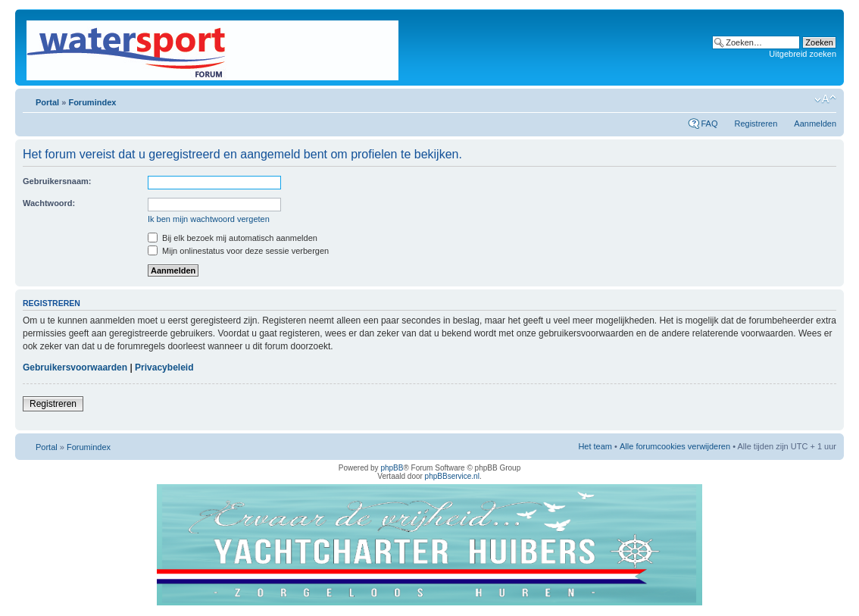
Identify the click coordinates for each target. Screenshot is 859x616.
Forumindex (92, 102)
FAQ (709, 124)
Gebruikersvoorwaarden (75, 367)
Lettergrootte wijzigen (825, 99)
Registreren (756, 124)
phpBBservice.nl (452, 476)
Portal (47, 102)
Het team (595, 446)
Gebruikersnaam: (57, 181)
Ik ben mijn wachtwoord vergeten (209, 219)
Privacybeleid (164, 367)
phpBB (392, 468)
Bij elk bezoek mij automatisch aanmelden (233, 238)
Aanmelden (815, 124)
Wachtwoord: (49, 203)
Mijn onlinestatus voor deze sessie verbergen (238, 251)
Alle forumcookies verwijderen (675, 446)
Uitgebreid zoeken (803, 54)
